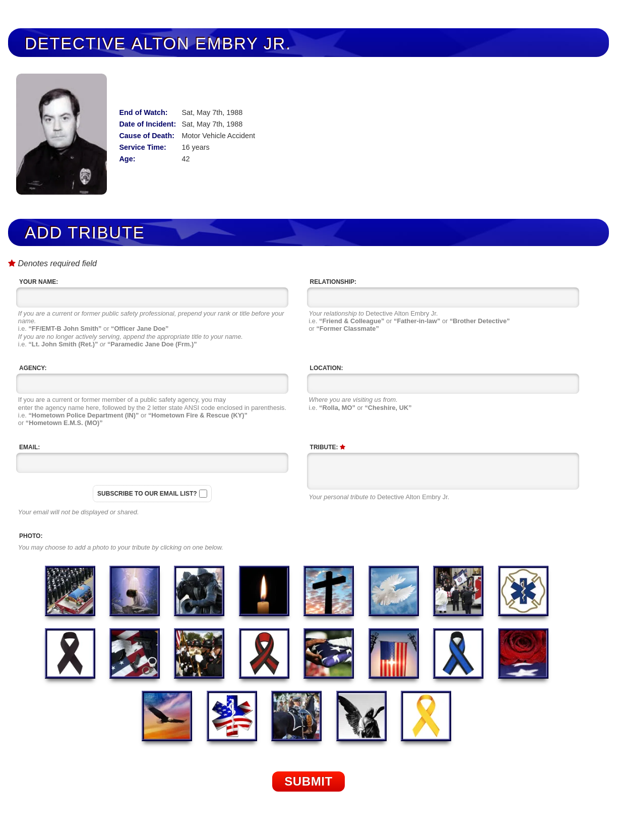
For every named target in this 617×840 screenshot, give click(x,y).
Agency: (33, 368)
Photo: (31, 536)
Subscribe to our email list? (147, 494)
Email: (29, 447)
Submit (308, 781)
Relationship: (333, 282)
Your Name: (39, 282)
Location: (327, 368)
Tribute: (328, 447)
